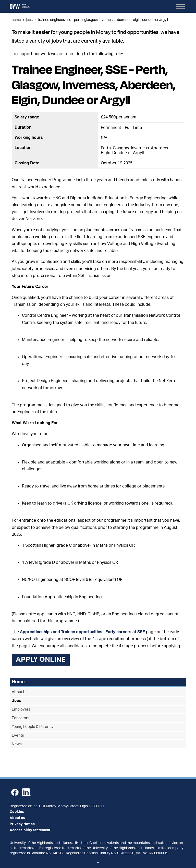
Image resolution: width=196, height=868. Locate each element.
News (17, 744)
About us (17, 818)
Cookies (17, 812)
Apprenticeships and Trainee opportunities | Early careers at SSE (82, 632)
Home (16, 20)
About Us (20, 692)
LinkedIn (27, 792)
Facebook (15, 792)
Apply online (41, 659)
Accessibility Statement (30, 830)
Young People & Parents (32, 727)
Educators (21, 718)
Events (18, 735)
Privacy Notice (22, 824)
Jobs (29, 20)
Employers (21, 709)
